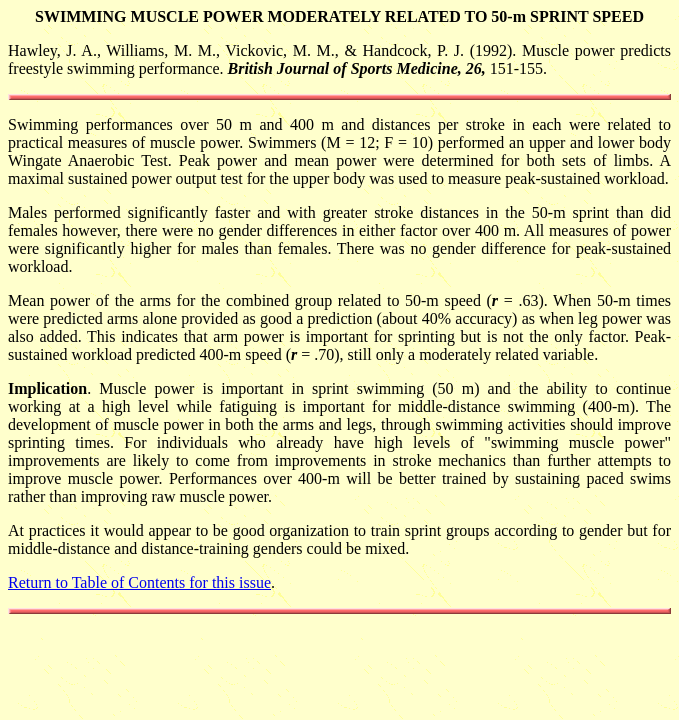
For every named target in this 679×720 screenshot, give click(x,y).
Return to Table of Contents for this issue (139, 582)
